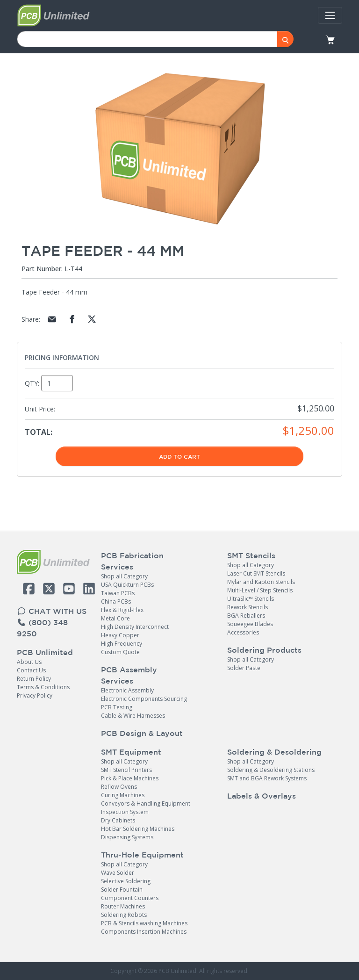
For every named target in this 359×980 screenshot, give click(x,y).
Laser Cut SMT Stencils (256, 573)
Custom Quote (120, 652)
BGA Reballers (246, 616)
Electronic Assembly (127, 690)
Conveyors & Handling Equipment (146, 803)
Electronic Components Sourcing (144, 699)
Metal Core (115, 618)
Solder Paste (244, 668)
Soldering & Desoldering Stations (271, 770)
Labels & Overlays (262, 796)
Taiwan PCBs (118, 593)
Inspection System (125, 812)
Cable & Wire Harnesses (133, 716)
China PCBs (116, 602)
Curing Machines (123, 795)
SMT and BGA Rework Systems (267, 778)
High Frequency (122, 644)
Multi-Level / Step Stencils (260, 590)
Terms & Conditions (43, 687)
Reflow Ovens (119, 787)
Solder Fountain (122, 890)
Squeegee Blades (250, 624)
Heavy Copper (120, 635)
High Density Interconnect (135, 627)
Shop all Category (124, 576)
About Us (29, 662)
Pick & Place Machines (130, 778)
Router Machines (123, 906)
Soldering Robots (124, 915)
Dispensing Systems (127, 837)
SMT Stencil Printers (126, 770)
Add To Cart (179, 456)
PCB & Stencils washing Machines (144, 923)
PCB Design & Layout (142, 733)
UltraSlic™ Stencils (251, 599)
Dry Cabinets (118, 820)
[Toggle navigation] (330, 15)
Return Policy (34, 679)
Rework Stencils (248, 607)
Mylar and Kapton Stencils (261, 582)
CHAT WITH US (52, 611)
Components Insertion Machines (144, 932)
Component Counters (130, 898)
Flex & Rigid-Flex (122, 610)
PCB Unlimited (45, 652)
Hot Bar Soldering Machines (138, 829)
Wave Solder (118, 873)
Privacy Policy (35, 695)
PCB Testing (117, 707)
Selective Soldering (126, 881)
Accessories (243, 632)
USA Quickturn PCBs (127, 585)
